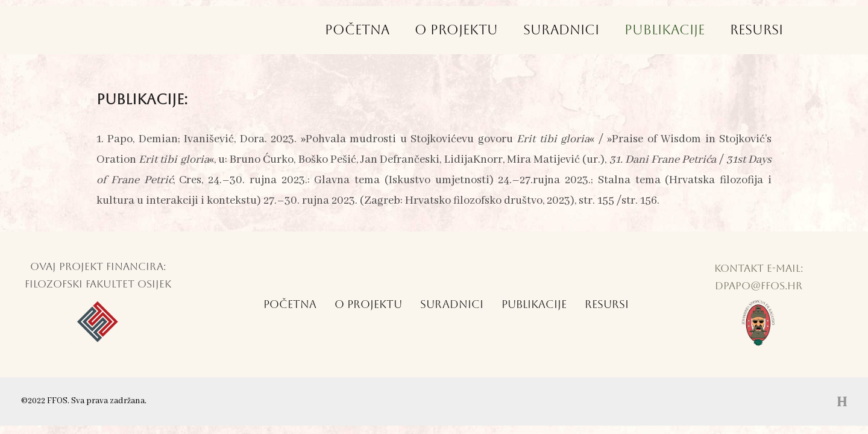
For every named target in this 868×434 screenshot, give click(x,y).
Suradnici (558, 30)
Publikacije (663, 30)
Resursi (756, 30)
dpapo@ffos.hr (759, 286)
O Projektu (452, 30)
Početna (352, 30)
